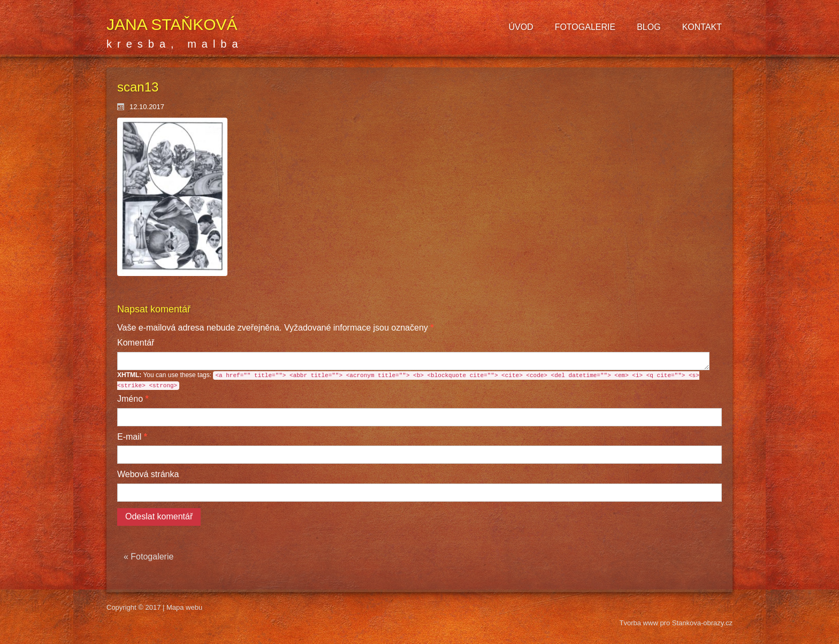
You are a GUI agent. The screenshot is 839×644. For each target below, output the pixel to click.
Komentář (136, 343)
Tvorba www (640, 623)
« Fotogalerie (148, 557)
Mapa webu (184, 607)
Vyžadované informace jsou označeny (275, 328)
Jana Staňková (172, 24)
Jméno (133, 399)
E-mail (132, 437)
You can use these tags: (408, 381)
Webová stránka (148, 474)
